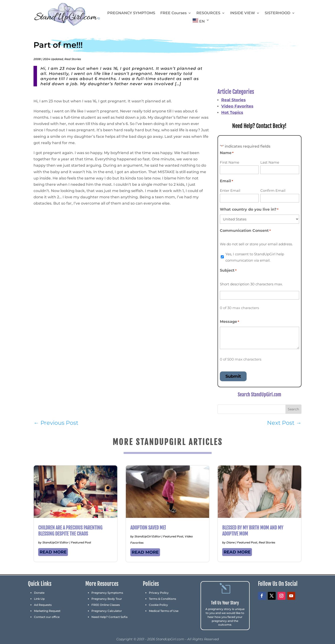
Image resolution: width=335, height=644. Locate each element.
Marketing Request (47, 611)
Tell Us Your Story (225, 603)
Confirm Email (273, 191)
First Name (229, 162)
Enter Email (230, 191)
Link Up (39, 599)
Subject (228, 271)
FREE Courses (173, 13)
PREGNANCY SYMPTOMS (131, 13)
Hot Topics (232, 112)
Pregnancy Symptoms (107, 593)
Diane (231, 542)
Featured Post (81, 542)
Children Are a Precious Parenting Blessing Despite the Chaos (70, 531)
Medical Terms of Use (164, 611)
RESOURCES (208, 13)
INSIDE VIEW (243, 13)
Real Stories (73, 59)
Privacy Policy (159, 593)
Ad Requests (43, 605)
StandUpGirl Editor (55, 542)
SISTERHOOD (278, 13)
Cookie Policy (158, 605)
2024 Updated (53, 59)
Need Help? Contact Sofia (109, 617)
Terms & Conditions (162, 599)
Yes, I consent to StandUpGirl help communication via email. (255, 257)
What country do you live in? (249, 210)
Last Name (270, 162)
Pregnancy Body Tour (107, 599)
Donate (39, 593)
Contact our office (47, 617)
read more (53, 552)
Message (229, 322)
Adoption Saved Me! (148, 528)
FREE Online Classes (106, 605)
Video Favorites (237, 106)
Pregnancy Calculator (107, 611)
